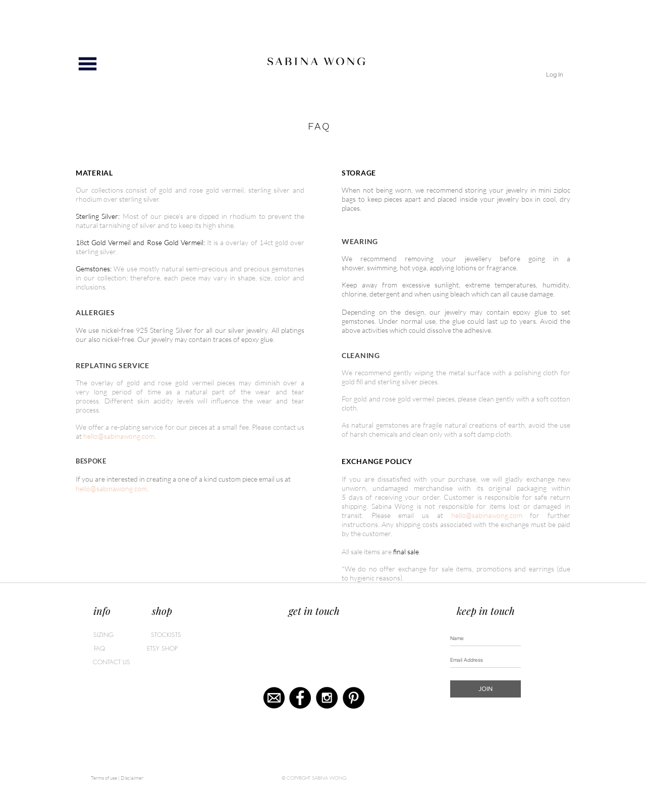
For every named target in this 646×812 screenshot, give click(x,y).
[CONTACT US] (112, 662)
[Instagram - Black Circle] (327, 698)
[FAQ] (119, 649)
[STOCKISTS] (166, 635)
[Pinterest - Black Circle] (354, 698)
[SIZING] (103, 635)
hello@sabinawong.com (119, 436)
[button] (88, 64)
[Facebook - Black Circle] (300, 698)
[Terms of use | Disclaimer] (117, 778)
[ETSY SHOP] (162, 649)
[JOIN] (486, 689)
